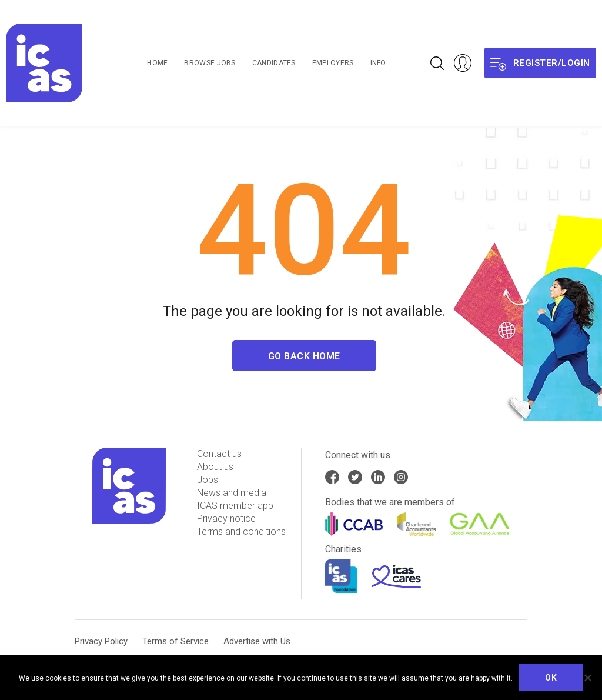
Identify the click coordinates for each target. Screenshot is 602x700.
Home (157, 63)
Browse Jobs (210, 63)
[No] (587, 678)
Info (378, 63)
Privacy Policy (101, 641)
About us (215, 467)
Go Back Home (304, 357)
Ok (551, 678)
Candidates (274, 63)
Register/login (540, 63)
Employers (333, 63)
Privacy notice (226, 519)
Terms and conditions (241, 531)
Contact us (219, 454)
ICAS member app (235, 506)
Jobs (208, 480)
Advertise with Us (257, 641)
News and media (232, 493)
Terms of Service (175, 641)
